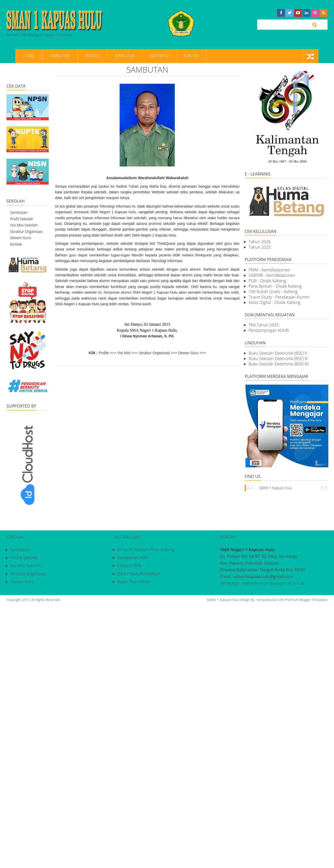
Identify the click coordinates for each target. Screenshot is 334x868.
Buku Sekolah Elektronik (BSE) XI (278, 359)
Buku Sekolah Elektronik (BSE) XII (279, 364)
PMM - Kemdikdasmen (269, 270)
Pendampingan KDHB (269, 331)
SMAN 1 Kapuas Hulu (275, 488)
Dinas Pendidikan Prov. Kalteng (146, 550)
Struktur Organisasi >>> (158, 353)
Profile (88, 56)
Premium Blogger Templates (306, 600)
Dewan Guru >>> (192, 353)
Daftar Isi (151, 56)
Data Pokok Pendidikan (139, 574)
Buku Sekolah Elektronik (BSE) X (278, 353)
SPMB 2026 (118, 56)
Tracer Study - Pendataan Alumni (279, 297)
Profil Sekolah (22, 219)
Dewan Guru (21, 238)
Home (28, 56)
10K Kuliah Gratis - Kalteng (273, 292)
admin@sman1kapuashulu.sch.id (273, 583)
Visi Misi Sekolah (24, 225)
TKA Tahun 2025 (264, 325)
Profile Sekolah (24, 558)
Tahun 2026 (260, 242)
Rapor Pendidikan (134, 582)
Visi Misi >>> (128, 353)
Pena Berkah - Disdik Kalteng (275, 286)
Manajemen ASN (133, 558)
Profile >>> (107, 353)
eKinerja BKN (129, 566)
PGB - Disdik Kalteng (267, 281)
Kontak (181, 56)
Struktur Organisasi (26, 231)
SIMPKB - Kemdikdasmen (272, 275)
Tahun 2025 (260, 247)
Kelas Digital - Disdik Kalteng (274, 302)
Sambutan (57, 56)
